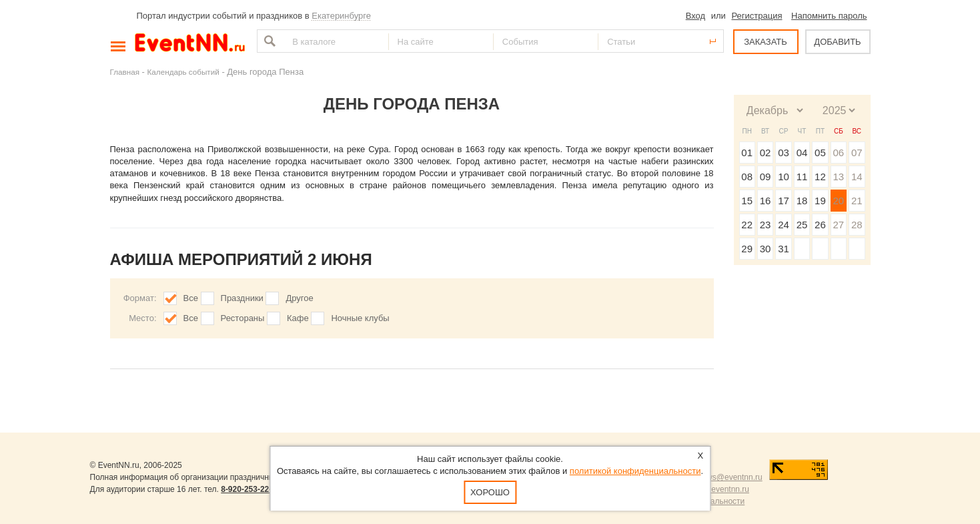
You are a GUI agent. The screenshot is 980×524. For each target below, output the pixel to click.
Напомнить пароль (829, 16)
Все (191, 298)
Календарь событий (183, 72)
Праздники (242, 298)
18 (802, 201)
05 (820, 153)
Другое (299, 298)
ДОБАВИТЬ (837, 42)
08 (747, 177)
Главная (125, 72)
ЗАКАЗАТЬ (766, 42)
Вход (695, 16)
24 (784, 225)
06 (838, 153)
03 (784, 153)
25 (802, 225)
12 (820, 177)
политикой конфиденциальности (635, 471)
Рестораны (243, 318)
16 (766, 201)
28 (857, 225)
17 (784, 201)
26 (820, 225)
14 (857, 177)
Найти (268, 41)
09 (766, 177)
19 (820, 201)
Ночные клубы (360, 318)
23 (766, 225)
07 (857, 153)
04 (802, 153)
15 (747, 201)
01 (747, 153)
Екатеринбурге (341, 16)
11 (802, 177)
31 (784, 249)
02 (766, 153)
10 (784, 177)
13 (838, 177)
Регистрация (757, 16)
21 (857, 201)
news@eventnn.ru (730, 477)
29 (747, 249)
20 (838, 201)
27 (838, 225)
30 (766, 249)
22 (747, 225)
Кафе (298, 318)
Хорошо (490, 492)
